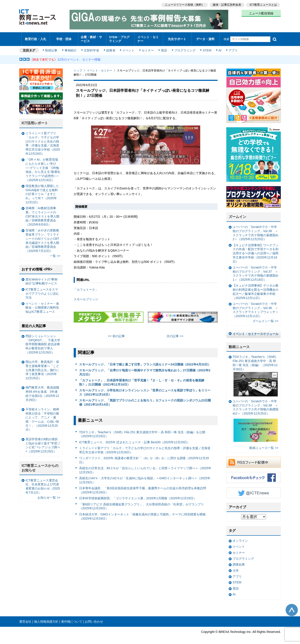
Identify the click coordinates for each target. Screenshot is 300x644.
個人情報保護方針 (46, 619)
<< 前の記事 (116, 334)
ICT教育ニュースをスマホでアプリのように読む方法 (42, 291)
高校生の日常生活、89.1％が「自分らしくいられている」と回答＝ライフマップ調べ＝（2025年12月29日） (145, 468)
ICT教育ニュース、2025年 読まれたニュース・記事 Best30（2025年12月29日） (135, 440)
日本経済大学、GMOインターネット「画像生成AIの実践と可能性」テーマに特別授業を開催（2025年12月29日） (142, 514)
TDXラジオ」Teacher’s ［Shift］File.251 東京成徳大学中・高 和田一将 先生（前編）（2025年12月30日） (255, 374)
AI (219, 48)
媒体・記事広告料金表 (227, 4)
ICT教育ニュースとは (263, 4)
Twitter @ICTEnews (254, 491)
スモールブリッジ (86, 297)
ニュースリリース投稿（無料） (184, 4)
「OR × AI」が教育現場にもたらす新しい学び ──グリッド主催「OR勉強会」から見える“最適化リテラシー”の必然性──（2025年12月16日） (43, 168)
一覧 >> (55, 254)
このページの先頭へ (292, 608)
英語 (164, 48)
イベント (128, 48)
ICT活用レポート (35, 121)
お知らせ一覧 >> (49, 495)
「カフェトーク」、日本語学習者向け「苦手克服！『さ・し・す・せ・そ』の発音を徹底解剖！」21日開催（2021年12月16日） (142, 380)
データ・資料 (205, 38)
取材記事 (52, 48)
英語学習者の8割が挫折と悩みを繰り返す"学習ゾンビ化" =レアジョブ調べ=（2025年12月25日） (43, 443)
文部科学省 (92, 48)
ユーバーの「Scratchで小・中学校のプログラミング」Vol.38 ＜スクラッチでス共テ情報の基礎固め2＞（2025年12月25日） (256, 420)
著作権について (72, 619)
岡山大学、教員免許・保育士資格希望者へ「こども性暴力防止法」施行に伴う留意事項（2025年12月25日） (42, 368)
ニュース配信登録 (261, 13)
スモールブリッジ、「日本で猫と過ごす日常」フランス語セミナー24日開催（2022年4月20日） (145, 362)
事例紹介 (71, 48)
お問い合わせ (94, 619)
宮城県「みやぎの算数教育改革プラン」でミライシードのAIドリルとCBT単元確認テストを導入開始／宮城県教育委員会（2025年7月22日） (42, 239)
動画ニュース (239, 345)
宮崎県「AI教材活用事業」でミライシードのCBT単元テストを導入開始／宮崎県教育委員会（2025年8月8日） (42, 214)
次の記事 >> (175, 334)
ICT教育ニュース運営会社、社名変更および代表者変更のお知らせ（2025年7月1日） (43, 484)
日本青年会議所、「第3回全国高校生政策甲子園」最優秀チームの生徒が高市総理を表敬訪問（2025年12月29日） (143, 488)
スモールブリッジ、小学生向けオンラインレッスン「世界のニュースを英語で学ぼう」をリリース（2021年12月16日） (145, 390)
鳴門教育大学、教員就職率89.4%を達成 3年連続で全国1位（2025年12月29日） (42, 392)
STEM (206, 48)
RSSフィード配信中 (254, 460)
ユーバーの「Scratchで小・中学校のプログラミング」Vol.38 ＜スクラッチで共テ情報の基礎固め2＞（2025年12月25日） (256, 231)
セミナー (147, 48)
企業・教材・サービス (91, 38)
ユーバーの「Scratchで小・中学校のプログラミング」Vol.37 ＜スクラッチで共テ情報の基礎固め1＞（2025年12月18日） (256, 271)
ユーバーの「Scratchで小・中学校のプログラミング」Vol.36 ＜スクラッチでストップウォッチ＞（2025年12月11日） (256, 308)
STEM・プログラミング (121, 38)
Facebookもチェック (254, 475)
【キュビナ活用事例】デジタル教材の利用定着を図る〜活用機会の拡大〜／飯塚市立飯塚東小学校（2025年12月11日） (256, 290)
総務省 (111, 48)
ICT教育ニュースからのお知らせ (40, 466)
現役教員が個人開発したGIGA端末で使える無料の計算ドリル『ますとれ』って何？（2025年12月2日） (42, 192)
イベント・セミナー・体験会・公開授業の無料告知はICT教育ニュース (42, 305)
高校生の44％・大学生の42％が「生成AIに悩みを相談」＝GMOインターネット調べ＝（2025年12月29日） (145, 478)
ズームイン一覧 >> (265, 319)
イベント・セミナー (147, 38)
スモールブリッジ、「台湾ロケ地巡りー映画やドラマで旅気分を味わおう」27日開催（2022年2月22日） (145, 370)
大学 (236, 568)
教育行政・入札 (36, 38)
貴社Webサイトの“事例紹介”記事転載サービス (41, 279)
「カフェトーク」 (86, 287)
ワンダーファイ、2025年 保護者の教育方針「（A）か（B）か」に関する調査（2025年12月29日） (144, 458)
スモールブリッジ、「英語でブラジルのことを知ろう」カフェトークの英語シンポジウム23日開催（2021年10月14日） (145, 400)
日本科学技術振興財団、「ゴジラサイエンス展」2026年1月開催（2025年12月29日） (138, 496)
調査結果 (239, 562)
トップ (78, 69)
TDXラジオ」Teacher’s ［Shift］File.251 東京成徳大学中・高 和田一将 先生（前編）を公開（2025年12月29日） (142, 432)
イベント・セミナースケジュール (256, 332)
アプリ (232, 48)
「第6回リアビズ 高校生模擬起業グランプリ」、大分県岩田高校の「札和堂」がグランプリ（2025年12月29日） (141, 504)
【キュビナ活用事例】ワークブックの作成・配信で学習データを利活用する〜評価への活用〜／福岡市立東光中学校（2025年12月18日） (256, 251)
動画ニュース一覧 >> (264, 446)
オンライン (240, 539)
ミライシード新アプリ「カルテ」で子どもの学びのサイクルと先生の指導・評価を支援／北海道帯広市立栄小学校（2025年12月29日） (145, 448)
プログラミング (184, 48)
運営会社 (25, 619)
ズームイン (237, 215)
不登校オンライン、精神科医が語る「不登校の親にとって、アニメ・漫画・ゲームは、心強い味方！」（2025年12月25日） (42, 417)
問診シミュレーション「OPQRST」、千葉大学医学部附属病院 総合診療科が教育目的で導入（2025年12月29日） (43, 342)
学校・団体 (64, 38)
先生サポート (177, 38)
